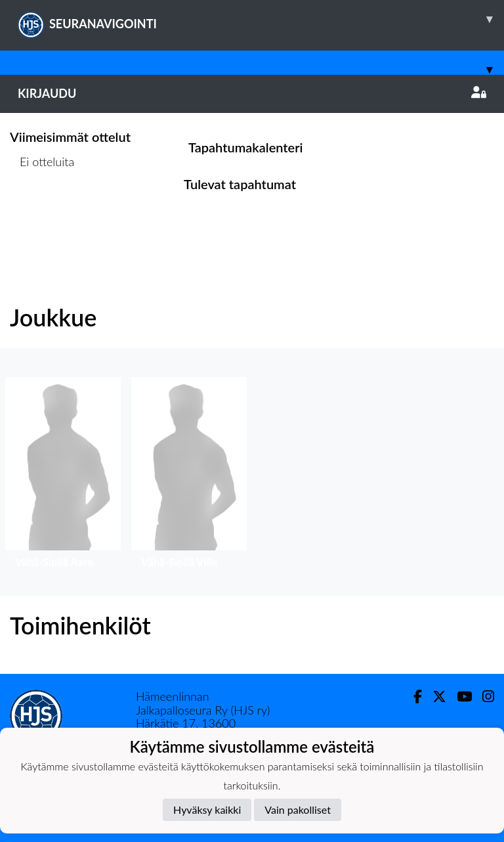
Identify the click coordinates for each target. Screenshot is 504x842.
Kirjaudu (252, 93)
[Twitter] (434, 697)
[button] (63, 476)
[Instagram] (483, 697)
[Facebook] (412, 697)
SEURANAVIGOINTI (261, 19)
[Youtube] (459, 697)
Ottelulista (42, 212)
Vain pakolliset (298, 809)
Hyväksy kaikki (207, 809)
